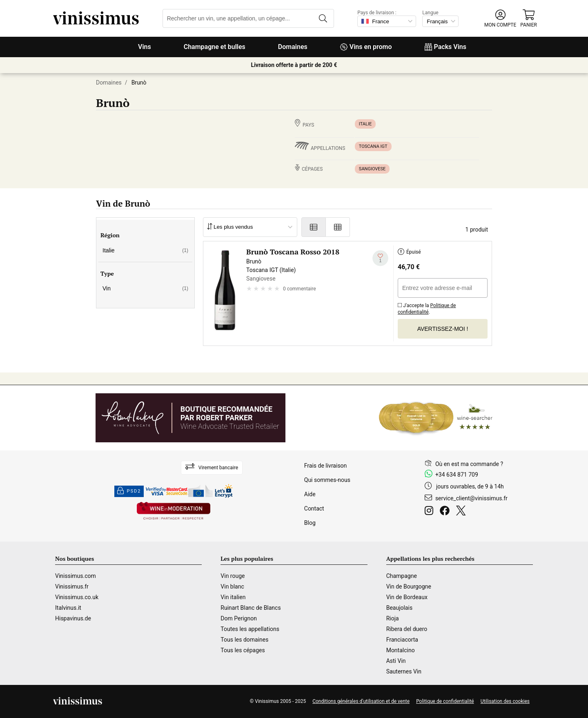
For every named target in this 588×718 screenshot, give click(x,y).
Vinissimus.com (76, 576)
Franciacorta (402, 640)
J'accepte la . (427, 307)
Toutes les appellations (250, 629)
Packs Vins (445, 47)
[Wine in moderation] (174, 512)
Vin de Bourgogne (409, 586)
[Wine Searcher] (436, 418)
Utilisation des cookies (505, 701)
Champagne (402, 576)
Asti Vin (396, 661)
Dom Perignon (239, 618)
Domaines (293, 47)
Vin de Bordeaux (407, 597)
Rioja (393, 618)
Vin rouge (233, 576)
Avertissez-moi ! (443, 329)
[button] (500, 19)
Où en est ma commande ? (469, 464)
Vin (145, 288)
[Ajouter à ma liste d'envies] (380, 258)
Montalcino (401, 650)
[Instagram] (431, 512)
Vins (145, 47)
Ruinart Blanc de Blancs (251, 608)
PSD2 (129, 491)
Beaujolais (399, 608)
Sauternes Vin (404, 671)
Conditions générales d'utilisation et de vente (361, 701)
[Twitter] (462, 512)
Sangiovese (372, 169)
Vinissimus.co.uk (77, 597)
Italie (365, 124)
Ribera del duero (407, 629)
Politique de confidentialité (427, 309)
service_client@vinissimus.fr (471, 498)
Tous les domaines (244, 640)
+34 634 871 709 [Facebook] (457, 475)
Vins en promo (366, 47)
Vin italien (233, 597)
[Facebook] (446, 512)
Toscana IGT (373, 146)
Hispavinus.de (73, 618)
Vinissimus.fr (72, 586)
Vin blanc (232, 586)
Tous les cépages (243, 650)
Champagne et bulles (215, 47)
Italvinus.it (68, 608)
